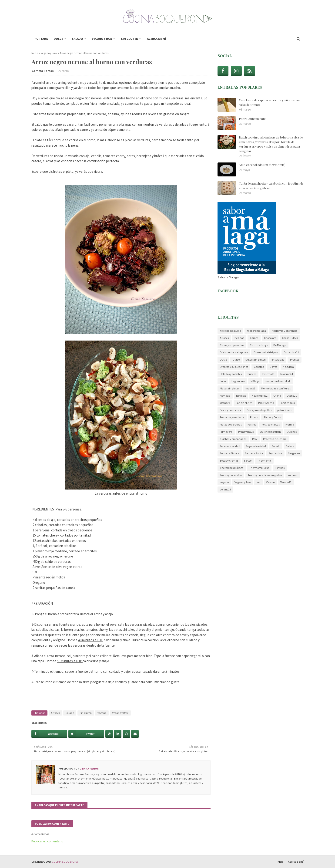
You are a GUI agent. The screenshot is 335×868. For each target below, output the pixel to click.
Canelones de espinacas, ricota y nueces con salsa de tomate (269, 102)
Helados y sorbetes (231, 374)
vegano (102, 713)
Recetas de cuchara (275, 439)
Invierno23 (268, 374)
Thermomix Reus (259, 468)
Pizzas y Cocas (272, 417)
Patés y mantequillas (259, 410)
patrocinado (285, 410)
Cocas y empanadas (232, 345)
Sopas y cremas (229, 461)
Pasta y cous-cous (230, 410)
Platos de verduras (231, 424)
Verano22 (286, 482)
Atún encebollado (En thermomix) (262, 165)
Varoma (293, 475)
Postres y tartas (271, 424)
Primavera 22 (246, 432)
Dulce (236, 360)
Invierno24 (287, 374)
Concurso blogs (259, 345)
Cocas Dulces (290, 338)
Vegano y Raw (49, 53)
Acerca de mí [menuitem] (156, 39)
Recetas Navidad (230, 446)
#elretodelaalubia (230, 331)
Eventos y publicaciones (234, 367)
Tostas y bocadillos (231, 475)
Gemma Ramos (43, 71)
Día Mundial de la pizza (234, 352)
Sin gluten (86, 713)
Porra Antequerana (253, 119)
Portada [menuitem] (41, 39)
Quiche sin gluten (270, 432)
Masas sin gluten (230, 388)
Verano (270, 482)
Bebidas (239, 338)
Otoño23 (225, 403)
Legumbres (238, 381)
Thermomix (264, 461)
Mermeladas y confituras (276, 388)
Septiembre (275, 453)
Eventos (295, 360)
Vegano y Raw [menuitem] (102, 39)
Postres (252, 424)
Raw (255, 439)
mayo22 (250, 388)
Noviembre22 (260, 396)
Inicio (35, 53)
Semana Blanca (229, 453)
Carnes (254, 338)
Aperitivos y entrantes (285, 331)
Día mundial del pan (266, 352)
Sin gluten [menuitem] (130, 39)
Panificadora (287, 403)
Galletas (259, 367)
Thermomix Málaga (232, 468)
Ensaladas (278, 360)
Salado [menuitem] (77, 39)
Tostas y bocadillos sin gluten (265, 475)
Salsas (290, 446)
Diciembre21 (291, 352)
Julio (223, 381)
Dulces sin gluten (256, 360)
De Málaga (280, 345)
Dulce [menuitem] (58, 39)
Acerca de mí (296, 862)
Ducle (223, 360)
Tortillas (280, 468)
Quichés (292, 432)
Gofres (273, 367)
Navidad (225, 396)
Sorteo (248, 461)
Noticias (241, 396)
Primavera (226, 432)
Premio (290, 424)
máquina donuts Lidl (278, 381)
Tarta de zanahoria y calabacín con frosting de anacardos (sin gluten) (271, 186)
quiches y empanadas (233, 439)
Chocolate (270, 338)
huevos (252, 374)
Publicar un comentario (47, 841)
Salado (70, 713)
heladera (288, 367)
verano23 (225, 489)
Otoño (277, 396)
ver (258, 482)
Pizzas (254, 417)
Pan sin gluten (244, 403)
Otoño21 (292, 396)
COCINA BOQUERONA (65, 862)
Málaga (255, 381)
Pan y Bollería (266, 403)
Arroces (55, 713)
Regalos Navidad (256, 446)
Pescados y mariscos (232, 417)
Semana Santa (254, 453)
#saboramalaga (256, 331)
